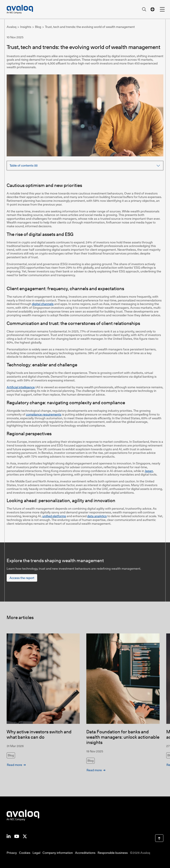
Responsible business (113, 853)
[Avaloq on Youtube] (17, 836)
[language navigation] (153, 9)
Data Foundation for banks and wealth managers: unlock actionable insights (123, 737)
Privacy (12, 853)
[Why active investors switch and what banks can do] (43, 679)
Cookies (25, 853)
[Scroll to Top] (159, 838)
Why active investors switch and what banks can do (39, 734)
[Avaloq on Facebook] (25, 836)
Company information (58, 853)
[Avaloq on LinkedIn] (9, 836)
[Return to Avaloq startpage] (23, 815)
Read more (14, 765)
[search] (144, 9)
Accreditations (85, 853)
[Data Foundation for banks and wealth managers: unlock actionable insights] (123, 679)
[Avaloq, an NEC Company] (20, 9)
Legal (36, 853)
